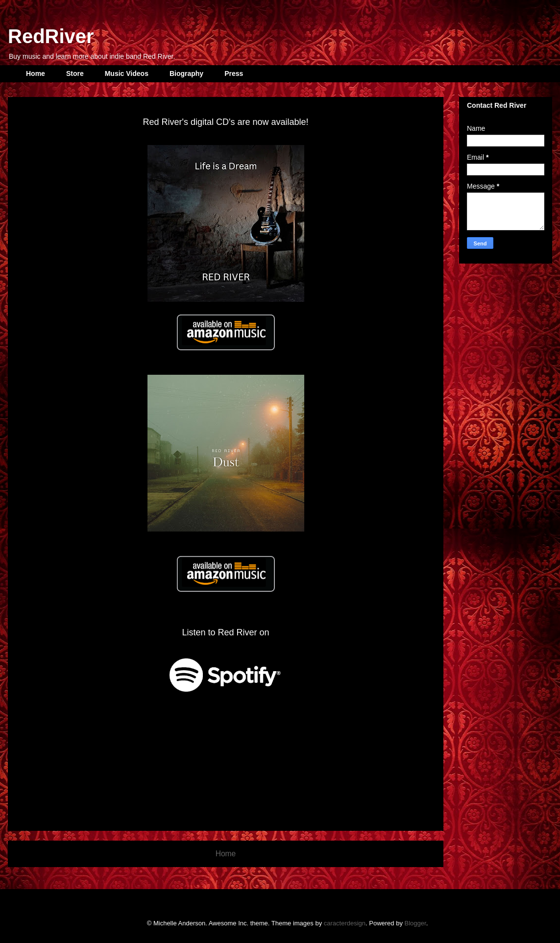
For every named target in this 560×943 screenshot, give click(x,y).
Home (36, 73)
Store (75, 73)
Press (234, 73)
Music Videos (127, 73)
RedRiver (51, 36)
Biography (186, 73)
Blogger (415, 923)
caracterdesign (345, 923)
